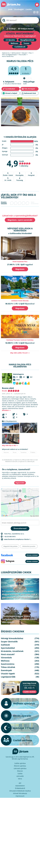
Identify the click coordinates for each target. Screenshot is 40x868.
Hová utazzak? (22, 612)
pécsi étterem (12, 84)
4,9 (12, 163)
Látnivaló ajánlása (20, 768)
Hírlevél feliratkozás (20, 793)
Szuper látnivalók (9, 642)
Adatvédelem (20, 786)
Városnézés (6, 658)
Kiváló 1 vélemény (25, 164)
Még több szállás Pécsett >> (20, 353)
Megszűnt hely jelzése (10, 546)
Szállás (20, 774)
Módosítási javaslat (29, 546)
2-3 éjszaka (10, 40)
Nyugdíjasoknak (27, 40)
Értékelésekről (20, 788)
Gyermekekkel (29, 587)
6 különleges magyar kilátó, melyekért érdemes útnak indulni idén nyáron (20, 619)
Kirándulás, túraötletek (9, 612)
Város (20, 779)
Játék (10, 9)
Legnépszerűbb (14, 588)
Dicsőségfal (19, 9)
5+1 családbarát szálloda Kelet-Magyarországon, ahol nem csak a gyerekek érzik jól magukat (20, 594)
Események (6, 670)
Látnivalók (20, 776)
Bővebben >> (6, 410)
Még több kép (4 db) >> (10, 445)
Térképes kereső (27, 29)
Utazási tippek (33, 612)
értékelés (26, 70)
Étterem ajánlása (20, 766)
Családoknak (20, 47)
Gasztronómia (8, 664)
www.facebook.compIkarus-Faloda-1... (18, 539)
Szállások (20, 587)
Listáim (29, 9)
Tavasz (26, 43)
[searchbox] (20, 20)
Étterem (20, 771)
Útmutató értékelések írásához (20, 791)
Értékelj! (12, 29)
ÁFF (20, 783)
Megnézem (20, 269)
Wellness (14, 43)
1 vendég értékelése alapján (20, 137)
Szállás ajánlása (20, 763)
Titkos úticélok (8, 667)
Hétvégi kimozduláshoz (24, 610)
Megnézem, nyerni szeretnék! (20, 220)
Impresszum (20, 796)
